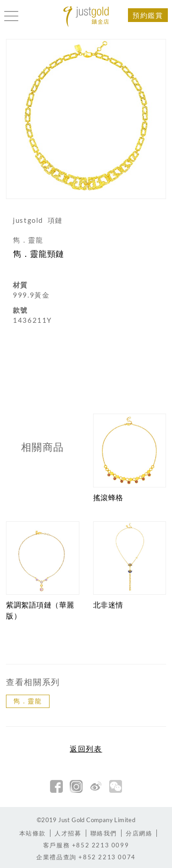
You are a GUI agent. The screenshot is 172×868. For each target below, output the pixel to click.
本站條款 (33, 833)
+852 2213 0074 (86, 857)
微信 (116, 786)
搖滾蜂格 (108, 497)
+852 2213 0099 (86, 845)
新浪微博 (96, 786)
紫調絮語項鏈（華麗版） (40, 610)
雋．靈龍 (28, 701)
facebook (56, 786)
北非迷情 (108, 605)
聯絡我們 (104, 833)
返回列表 (86, 749)
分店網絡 (139, 833)
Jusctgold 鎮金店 (86, 17)
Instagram (76, 786)
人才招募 (68, 833)
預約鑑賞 (148, 15)
